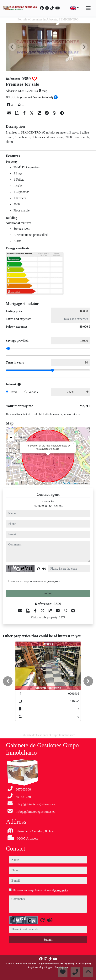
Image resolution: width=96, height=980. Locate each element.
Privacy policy (67, 964)
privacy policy (54, 581)
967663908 (40, 506)
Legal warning (36, 967)
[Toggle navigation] (88, 8)
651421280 (56, 506)
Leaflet (56, 483)
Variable (33, 392)
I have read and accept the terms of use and (35, 581)
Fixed (13, 392)
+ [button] (11, 432)
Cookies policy (84, 964)
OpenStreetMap (70, 483)
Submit (48, 593)
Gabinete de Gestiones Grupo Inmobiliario (36, 964)
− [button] (11, 438)
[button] (8, 681)
